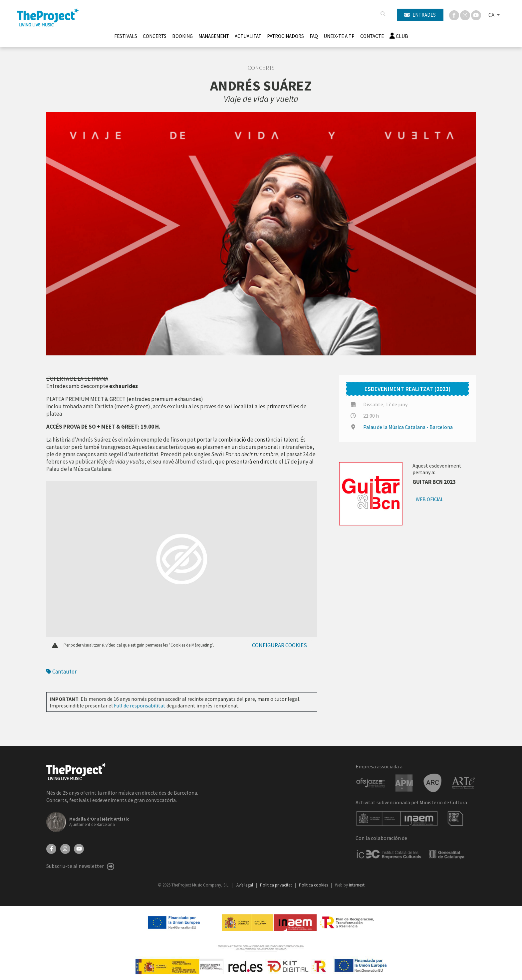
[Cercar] (383, 14)
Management (214, 36)
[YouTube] (79, 848)
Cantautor (61, 672)
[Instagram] (466, 15)
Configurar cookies (279, 645)
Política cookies (314, 885)
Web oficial (430, 499)
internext (357, 885)
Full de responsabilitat (140, 705)
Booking (182, 36)
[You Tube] (476, 15)
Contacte (372, 36)
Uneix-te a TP (339, 36)
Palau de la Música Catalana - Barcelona (408, 427)
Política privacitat (276, 885)
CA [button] (492, 15)
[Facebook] (455, 15)
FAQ (314, 36)
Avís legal (245, 885)
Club (399, 36)
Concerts (155, 36)
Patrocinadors (285, 36)
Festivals (126, 36)
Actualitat (248, 36)
